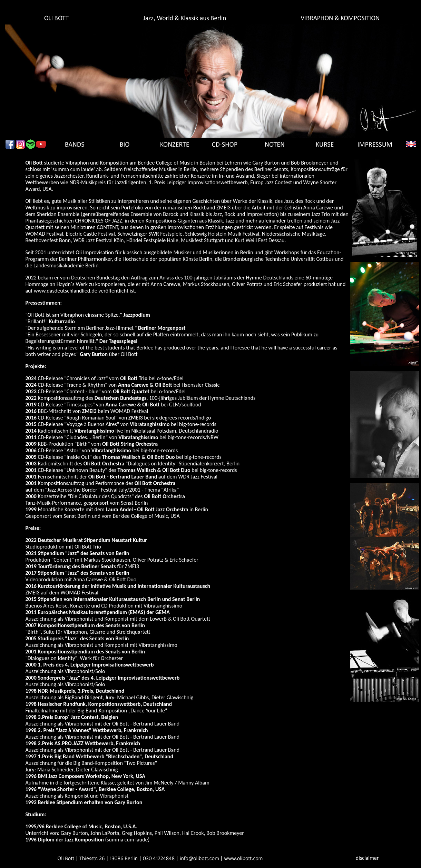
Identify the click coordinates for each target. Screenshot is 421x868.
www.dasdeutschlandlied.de (66, 291)
